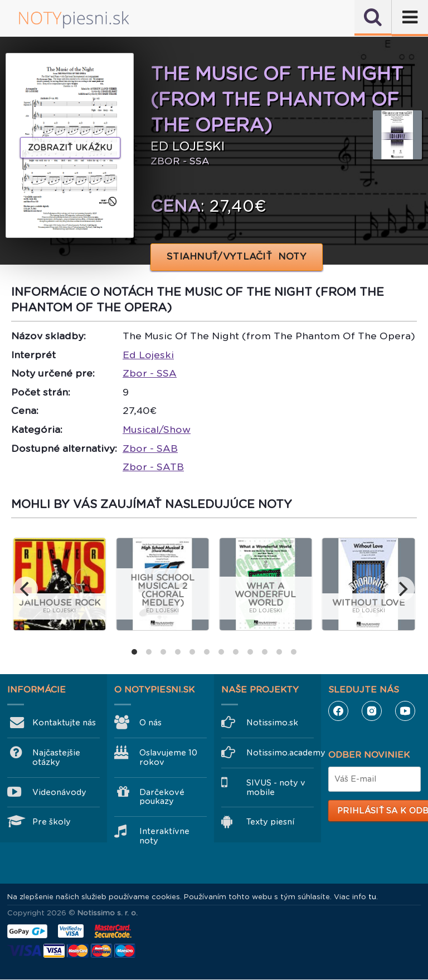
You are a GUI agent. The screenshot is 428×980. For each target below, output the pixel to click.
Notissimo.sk (272, 723)
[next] (402, 589)
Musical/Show (157, 430)
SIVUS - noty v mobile (276, 788)
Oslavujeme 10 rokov (168, 757)
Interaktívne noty (164, 836)
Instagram (372, 711)
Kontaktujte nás (64, 723)
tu (372, 897)
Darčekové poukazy (162, 797)
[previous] (26, 589)
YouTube (405, 711)
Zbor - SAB (150, 448)
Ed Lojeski (148, 355)
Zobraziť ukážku (70, 148)
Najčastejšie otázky (56, 757)
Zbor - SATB (153, 467)
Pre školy (52, 822)
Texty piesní (270, 822)
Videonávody (59, 792)
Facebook (338, 711)
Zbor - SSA (150, 373)
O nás (150, 723)
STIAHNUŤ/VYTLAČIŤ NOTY (237, 257)
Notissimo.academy (280, 753)
